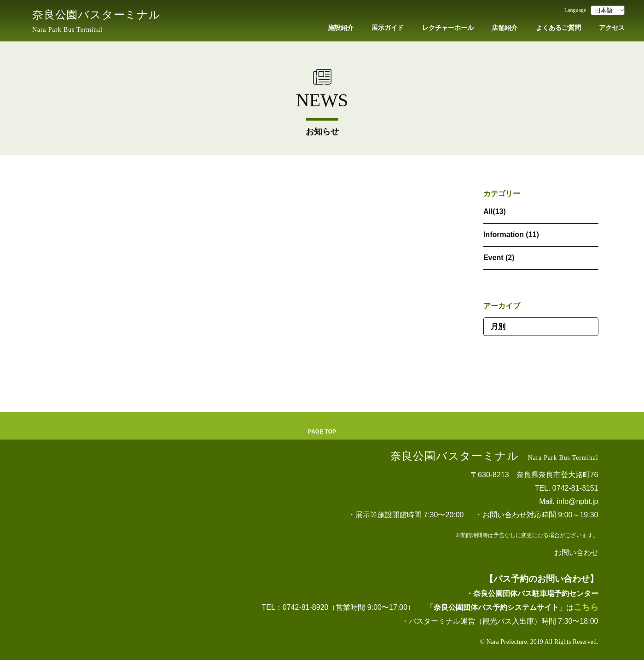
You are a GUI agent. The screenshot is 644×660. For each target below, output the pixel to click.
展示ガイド (388, 28)
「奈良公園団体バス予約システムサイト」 (496, 607)
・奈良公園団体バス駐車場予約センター (532, 593)
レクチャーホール (448, 28)
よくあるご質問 (558, 28)
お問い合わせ (576, 553)
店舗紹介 (505, 28)
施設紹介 (341, 28)
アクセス (612, 28)
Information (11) (511, 234)
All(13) (495, 211)
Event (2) (499, 258)
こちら (586, 607)
